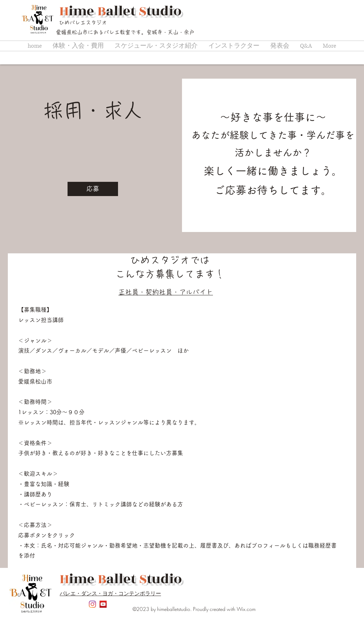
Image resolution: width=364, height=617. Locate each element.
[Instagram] (92, 604)
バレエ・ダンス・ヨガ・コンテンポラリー (110, 593)
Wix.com (246, 609)
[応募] (93, 189)
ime (83, 11)
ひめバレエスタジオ (83, 23)
